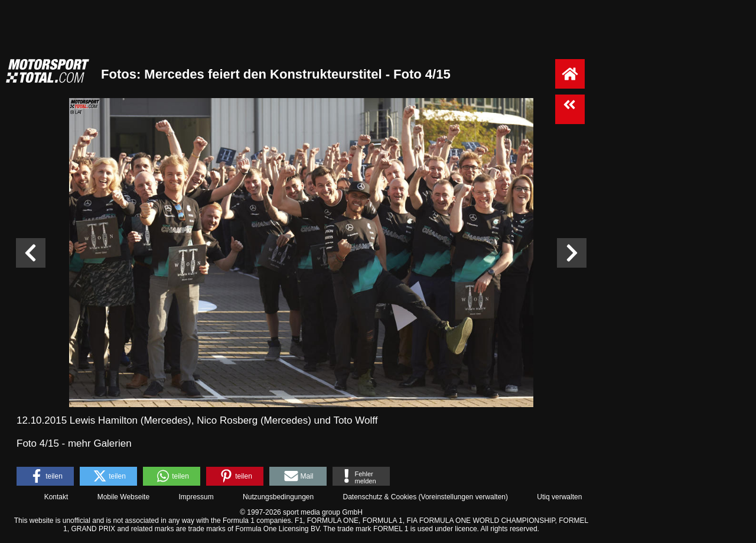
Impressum (196, 497)
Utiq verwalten (559, 497)
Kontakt (56, 497)
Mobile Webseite (124, 497)
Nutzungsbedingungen (278, 497)
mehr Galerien (100, 443)
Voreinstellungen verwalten (463, 497)
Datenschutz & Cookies (379, 497)
